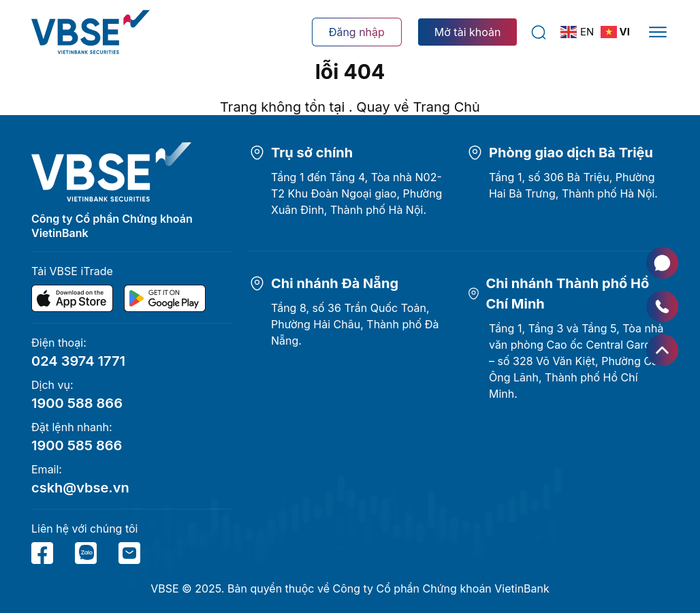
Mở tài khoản (468, 32)
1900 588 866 (77, 403)
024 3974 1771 (78, 361)
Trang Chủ (446, 107)
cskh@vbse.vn (80, 488)
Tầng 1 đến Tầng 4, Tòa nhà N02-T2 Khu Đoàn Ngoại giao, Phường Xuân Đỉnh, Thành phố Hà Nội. (356, 193)
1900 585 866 (77, 445)
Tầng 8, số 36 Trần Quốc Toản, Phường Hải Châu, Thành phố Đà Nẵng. (355, 324)
